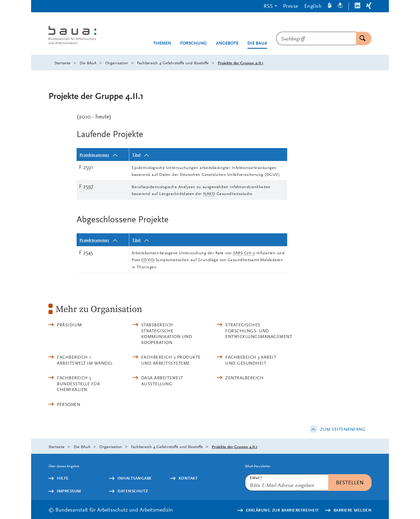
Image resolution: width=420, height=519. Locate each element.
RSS (268, 6)
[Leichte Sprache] (340, 6)
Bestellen (350, 482)
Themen (162, 43)
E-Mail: (256, 478)
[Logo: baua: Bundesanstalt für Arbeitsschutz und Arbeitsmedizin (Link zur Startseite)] (84, 36)
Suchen (361, 38)
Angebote (227, 43)
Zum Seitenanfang (343, 429)
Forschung (194, 43)
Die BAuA (257, 43)
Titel (136, 155)
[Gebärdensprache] (330, 6)
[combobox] (316, 38)
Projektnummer (95, 155)
